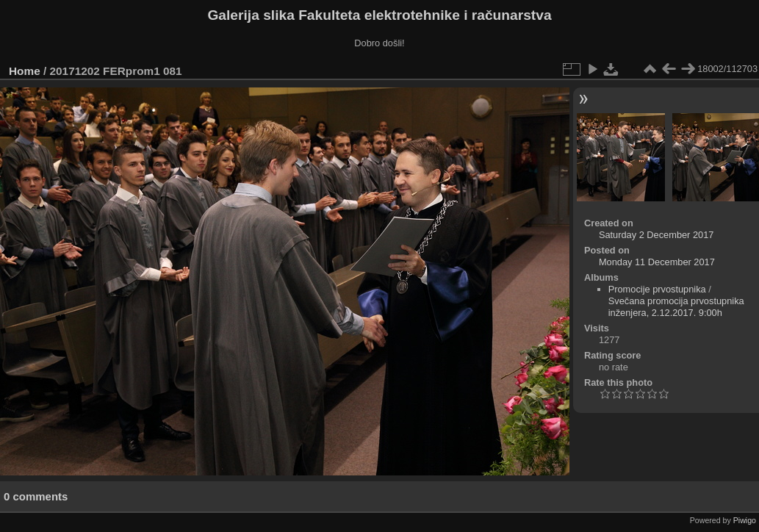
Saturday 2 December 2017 (657, 235)
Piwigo (745, 520)
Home (25, 71)
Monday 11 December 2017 (657, 262)
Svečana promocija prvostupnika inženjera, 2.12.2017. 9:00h (676, 307)
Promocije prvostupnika (657, 289)
